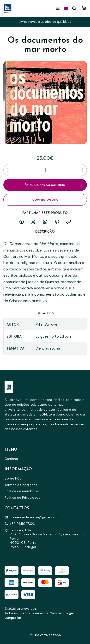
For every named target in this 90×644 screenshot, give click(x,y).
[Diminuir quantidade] (8, 170)
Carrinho (11, 459)
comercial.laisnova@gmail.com (32, 517)
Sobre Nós (13, 478)
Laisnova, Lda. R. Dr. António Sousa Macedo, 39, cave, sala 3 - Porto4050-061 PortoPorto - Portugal (44, 539)
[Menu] (58, 8)
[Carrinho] (84, 8)
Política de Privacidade (22, 498)
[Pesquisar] (74, 8)
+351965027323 (20, 524)
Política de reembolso (22, 491)
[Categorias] (66, 8)
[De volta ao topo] (45, 635)
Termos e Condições (21, 485)
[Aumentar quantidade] (83, 170)
